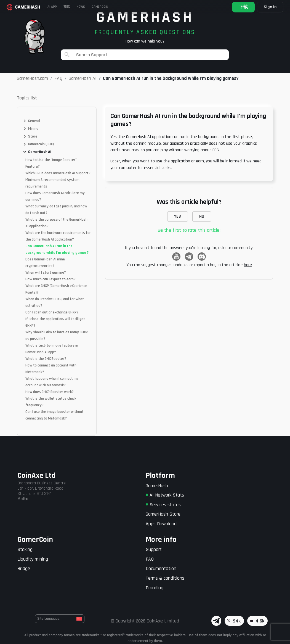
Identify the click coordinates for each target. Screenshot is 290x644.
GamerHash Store (163, 514)
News (81, 7)
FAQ (150, 559)
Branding (155, 588)
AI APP (52, 7)
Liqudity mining (33, 559)
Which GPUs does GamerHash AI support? (58, 173)
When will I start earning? (46, 273)
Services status (163, 505)
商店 (67, 7)
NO (202, 216)
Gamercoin (100, 7)
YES (178, 216)
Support (154, 549)
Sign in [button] (270, 7)
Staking (25, 549)
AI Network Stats (165, 495)
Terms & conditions (165, 578)
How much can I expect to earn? (50, 279)
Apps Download (161, 524)
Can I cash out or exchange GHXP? (52, 312)
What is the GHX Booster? (46, 359)
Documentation (161, 568)
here (248, 265)
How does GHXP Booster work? (50, 392)
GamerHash (157, 486)
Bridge (24, 568)
